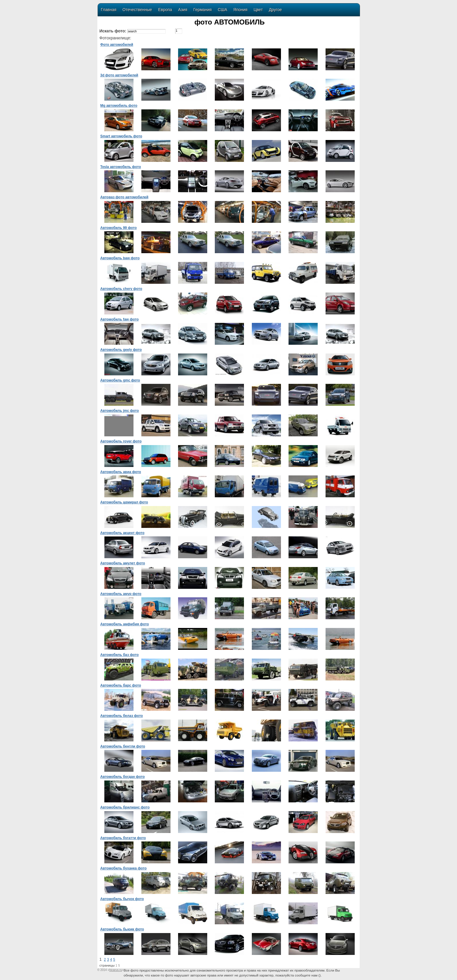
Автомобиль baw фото (120, 258)
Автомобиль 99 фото (118, 228)
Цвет (258, 10)
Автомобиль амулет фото (123, 563)
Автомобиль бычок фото (122, 899)
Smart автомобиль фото (121, 136)
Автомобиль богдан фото (123, 777)
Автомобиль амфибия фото (125, 624)
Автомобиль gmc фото (120, 380)
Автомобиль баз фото (119, 655)
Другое (275, 10)
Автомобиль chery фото (121, 289)
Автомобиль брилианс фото (125, 807)
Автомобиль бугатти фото (123, 838)
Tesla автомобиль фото (121, 167)
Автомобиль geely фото (121, 350)
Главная (109, 10)
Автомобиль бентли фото (123, 746)
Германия (203, 10)
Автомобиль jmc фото (119, 411)
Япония (241, 10)
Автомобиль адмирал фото (124, 502)
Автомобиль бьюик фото (122, 929)
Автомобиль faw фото (119, 319)
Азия (183, 10)
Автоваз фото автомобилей (124, 197)
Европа (165, 10)
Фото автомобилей (117, 45)
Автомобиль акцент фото (122, 533)
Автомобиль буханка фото (123, 868)
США (222, 10)
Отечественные (137, 10)
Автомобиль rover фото (121, 441)
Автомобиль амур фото (121, 594)
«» (116, 970)
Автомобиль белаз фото (122, 716)
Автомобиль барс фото (121, 685)
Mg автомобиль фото (119, 106)
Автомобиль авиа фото (121, 472)
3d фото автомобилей (119, 75)
